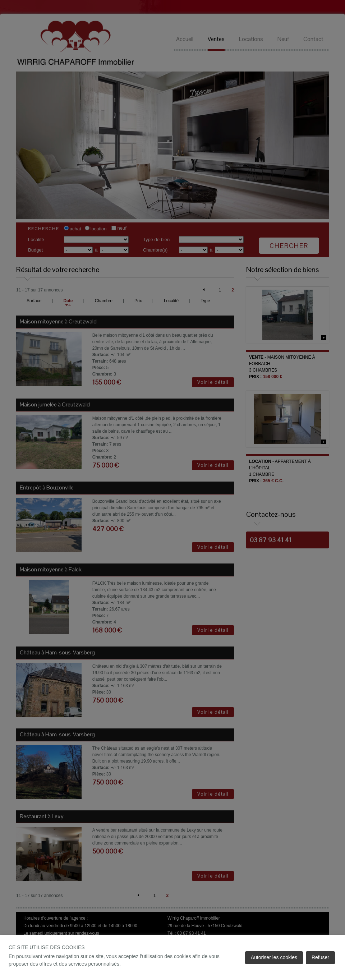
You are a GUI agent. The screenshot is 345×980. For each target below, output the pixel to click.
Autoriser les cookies (274, 957)
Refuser (320, 957)
